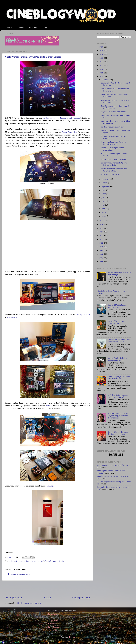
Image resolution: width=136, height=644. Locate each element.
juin (103, 198)
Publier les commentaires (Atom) (28, 603)
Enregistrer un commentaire (19, 574)
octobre (105, 183)
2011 (102, 243)
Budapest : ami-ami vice (110, 175)
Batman (49, 406)
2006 (102, 262)
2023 (102, 58)
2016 (102, 225)
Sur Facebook (53, 621)
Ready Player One (69, 132)
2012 (102, 239)
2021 (102, 66)
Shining (50, 486)
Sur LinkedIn (53, 614)
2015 (102, 228)
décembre (106, 80)
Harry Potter (12, 318)
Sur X (50, 617)
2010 (102, 247)
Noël (43, 561)
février (104, 213)
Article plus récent (14, 598)
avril (103, 205)
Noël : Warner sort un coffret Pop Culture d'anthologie (33, 57)
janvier (104, 216)
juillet (104, 194)
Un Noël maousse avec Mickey (113, 127)
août (104, 190)
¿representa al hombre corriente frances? (113, 465)
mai (103, 201)
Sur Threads (53, 624)
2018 (102, 77)
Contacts (47, 27)
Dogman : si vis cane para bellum (114, 112)
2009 (102, 251)
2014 (102, 232)
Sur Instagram (54, 627)
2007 (102, 258)
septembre (106, 187)
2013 (102, 236)
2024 (102, 54)
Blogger (72, 637)
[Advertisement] (48, 588)
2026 (102, 47)
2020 (102, 69)
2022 (102, 62)
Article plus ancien (81, 598)
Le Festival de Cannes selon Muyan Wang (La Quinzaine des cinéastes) (118, 416)
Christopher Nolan (83, 315)
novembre (106, 179)
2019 (102, 73)
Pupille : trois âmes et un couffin (113, 159)
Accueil (9, 27)
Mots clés (34, 27)
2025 (102, 51)
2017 (102, 221)
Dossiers (21, 27)
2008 (102, 254)
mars (104, 209)
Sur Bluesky (53, 630)
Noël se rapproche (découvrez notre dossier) (62, 118)
